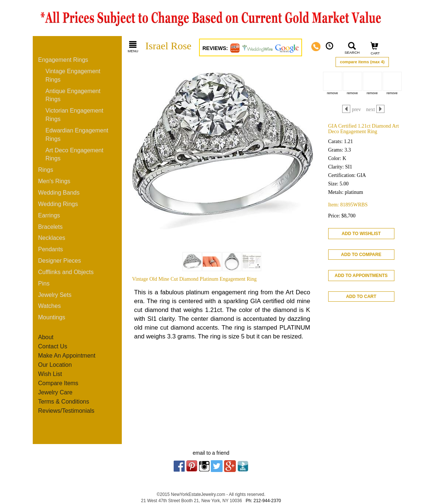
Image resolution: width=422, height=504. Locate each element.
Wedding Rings (58, 204)
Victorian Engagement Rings (75, 115)
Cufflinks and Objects (66, 272)
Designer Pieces (60, 261)
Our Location (55, 365)
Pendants (51, 249)
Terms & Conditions (64, 402)
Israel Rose (168, 46)
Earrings (49, 215)
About (46, 337)
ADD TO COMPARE (361, 255)
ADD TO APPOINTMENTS (361, 276)
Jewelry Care (55, 392)
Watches (50, 306)
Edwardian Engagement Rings (77, 135)
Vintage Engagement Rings (73, 75)
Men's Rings (54, 181)
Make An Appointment (67, 356)
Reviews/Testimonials (66, 411)
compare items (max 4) (362, 62)
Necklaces (52, 238)
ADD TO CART (361, 297)
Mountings (52, 317)
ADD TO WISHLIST (361, 234)
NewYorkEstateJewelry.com (198, 494)
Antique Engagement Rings (73, 95)
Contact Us (53, 346)
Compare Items (58, 383)
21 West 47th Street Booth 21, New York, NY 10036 (191, 501)
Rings (46, 170)
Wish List (50, 374)
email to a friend (211, 453)
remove (333, 93)
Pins (44, 283)
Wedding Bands (59, 193)
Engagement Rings (63, 60)
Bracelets (51, 227)
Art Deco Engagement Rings (75, 155)
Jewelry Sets (55, 295)
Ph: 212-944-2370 (263, 501)
